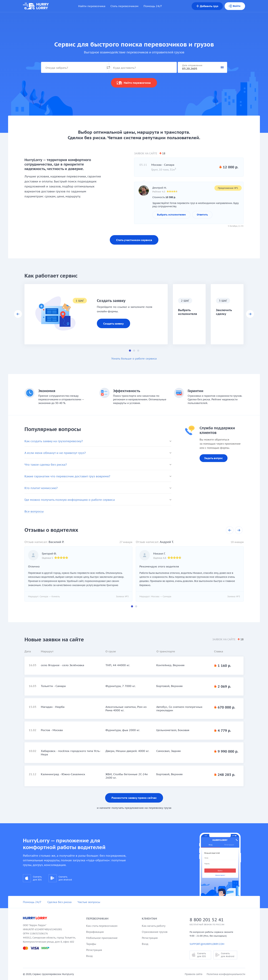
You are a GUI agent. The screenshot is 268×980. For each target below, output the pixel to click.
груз (207, 6)
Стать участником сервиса (134, 240)
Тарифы (91, 944)
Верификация (95, 932)
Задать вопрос (214, 458)
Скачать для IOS (32, 878)
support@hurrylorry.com (207, 944)
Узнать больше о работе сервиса (134, 358)
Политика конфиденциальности (226, 974)
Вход (89, 956)
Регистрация (94, 950)
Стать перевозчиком (124, 6)
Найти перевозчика (92, 6)
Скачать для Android (60, 878)
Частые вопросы (89, 902)
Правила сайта (194, 974)
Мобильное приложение (102, 938)
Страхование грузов (155, 932)
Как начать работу (154, 926)
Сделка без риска (59, 902)
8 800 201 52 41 (207, 920)
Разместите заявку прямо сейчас (134, 798)
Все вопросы (34, 511)
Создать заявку (113, 324)
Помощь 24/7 (153, 6)
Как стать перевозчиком (102, 926)
